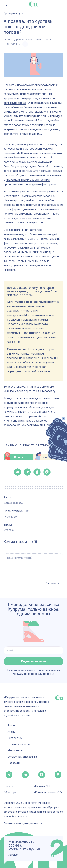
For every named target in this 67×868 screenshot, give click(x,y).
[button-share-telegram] (27, 472)
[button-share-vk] (18, 472)
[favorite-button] (25, 44)
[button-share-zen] (42, 775)
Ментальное (15, 750)
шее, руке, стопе (23, 112)
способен (48, 200)
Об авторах (11, 792)
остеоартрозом (27, 98)
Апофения (13, 333)
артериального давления (35, 214)
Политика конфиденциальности (23, 824)
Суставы (9, 530)
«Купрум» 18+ (42, 786)
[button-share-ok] (37, 472)
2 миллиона (21, 157)
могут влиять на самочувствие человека (29, 196)
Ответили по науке (19, 744)
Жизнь (11, 732)
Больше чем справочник (22, 757)
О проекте (10, 786)
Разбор (12, 725)
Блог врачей (15, 738)
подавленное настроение (23, 358)
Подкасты (14, 763)
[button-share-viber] (47, 472)
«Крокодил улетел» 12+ (48, 792)
